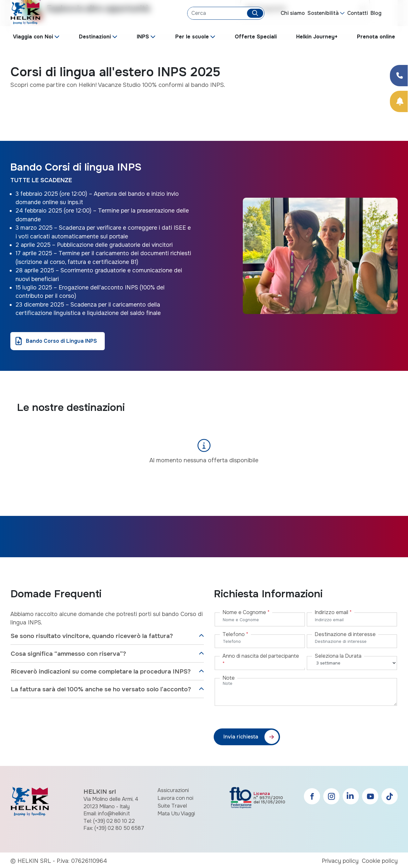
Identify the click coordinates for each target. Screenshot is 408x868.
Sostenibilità (323, 13)
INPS (143, 37)
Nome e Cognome (246, 612)
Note (229, 678)
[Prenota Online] (399, 101)
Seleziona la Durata (338, 656)
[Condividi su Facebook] (399, 76)
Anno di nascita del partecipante (261, 660)
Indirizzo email (333, 612)
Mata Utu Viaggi (176, 814)
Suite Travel (172, 806)
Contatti (358, 13)
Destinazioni (95, 37)
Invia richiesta (241, 737)
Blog (376, 13)
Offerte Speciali (256, 37)
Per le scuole (192, 37)
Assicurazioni (173, 790)
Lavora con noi (175, 798)
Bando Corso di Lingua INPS (61, 341)
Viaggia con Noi (33, 37)
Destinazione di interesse (345, 634)
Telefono (235, 634)
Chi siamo (293, 13)
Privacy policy (340, 861)
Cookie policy (380, 861)
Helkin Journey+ (317, 37)
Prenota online (376, 37)
